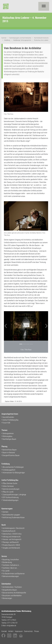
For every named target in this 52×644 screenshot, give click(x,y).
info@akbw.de (11, 626)
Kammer (4, 38)
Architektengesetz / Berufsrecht (13, 528)
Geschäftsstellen (8, 417)
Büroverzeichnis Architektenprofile (14, 593)
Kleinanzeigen (7, 598)
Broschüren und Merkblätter (12, 596)
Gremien (5, 512)
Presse (37, 631)
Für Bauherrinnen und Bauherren (14, 574)
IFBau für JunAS (8, 492)
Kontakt (4, 631)
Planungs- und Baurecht (11, 542)
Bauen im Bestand (9, 453)
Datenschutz (28, 631)
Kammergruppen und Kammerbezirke (20, 38)
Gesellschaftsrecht (9, 531)
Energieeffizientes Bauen (11, 455)
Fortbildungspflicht (9, 470)
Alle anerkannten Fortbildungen (13, 467)
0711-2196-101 (12, 623)
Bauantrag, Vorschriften (11, 560)
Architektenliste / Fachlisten (12, 587)
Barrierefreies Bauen (9, 450)
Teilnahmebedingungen (10, 500)
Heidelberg (7, 40)
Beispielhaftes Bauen (10, 590)
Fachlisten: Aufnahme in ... (12, 565)
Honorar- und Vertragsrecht (12, 539)
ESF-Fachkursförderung (10, 497)
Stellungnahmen (8, 433)
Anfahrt (11, 631)
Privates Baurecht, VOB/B (11, 545)
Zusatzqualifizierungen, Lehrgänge (14, 495)
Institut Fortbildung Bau (10, 420)
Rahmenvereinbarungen (11, 576)
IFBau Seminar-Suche (10, 483)
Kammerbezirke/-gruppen (11, 515)
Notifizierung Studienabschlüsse (14, 517)
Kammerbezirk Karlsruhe (41, 38)
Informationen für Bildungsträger (14, 473)
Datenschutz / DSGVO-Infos (12, 534)
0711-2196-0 (12, 620)
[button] (6, 326)
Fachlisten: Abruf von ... (10, 568)
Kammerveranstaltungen (11, 489)
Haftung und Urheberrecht (11, 537)
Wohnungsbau (7, 436)
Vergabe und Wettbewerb (11, 548)
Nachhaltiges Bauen (9, 439)
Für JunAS (6, 571)
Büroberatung (7, 562)
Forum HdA (6, 423)
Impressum (19, 631)
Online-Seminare (8, 486)
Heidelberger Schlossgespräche (22, 40)
